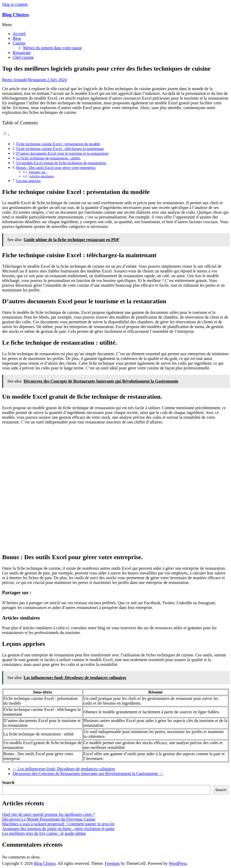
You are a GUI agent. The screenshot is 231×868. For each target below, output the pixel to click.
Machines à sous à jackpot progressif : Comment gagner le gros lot (58, 824)
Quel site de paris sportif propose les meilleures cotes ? (48, 814)
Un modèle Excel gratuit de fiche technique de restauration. (62, 163)
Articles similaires (41, 176)
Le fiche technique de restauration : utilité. (49, 158)
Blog (17, 38)
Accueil (19, 34)
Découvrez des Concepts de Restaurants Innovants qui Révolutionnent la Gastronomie (88, 774)
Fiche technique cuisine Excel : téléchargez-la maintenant (60, 149)
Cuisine (19, 43)
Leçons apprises (29, 181)
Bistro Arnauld (15, 80)
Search (8, 782)
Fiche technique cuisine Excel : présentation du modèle (58, 144)
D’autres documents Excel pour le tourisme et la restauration (62, 153)
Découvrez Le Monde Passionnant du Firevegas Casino (49, 819)
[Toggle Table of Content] (6, 135)
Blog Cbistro (15, 15)
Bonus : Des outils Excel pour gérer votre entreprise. (56, 168)
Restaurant (22, 53)
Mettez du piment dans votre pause (53, 48)
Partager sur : (38, 172)
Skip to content (15, 4)
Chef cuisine (23, 57)
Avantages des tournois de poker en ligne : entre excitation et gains (58, 829)
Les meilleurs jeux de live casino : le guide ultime (44, 833)
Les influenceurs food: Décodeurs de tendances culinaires (64, 769)
